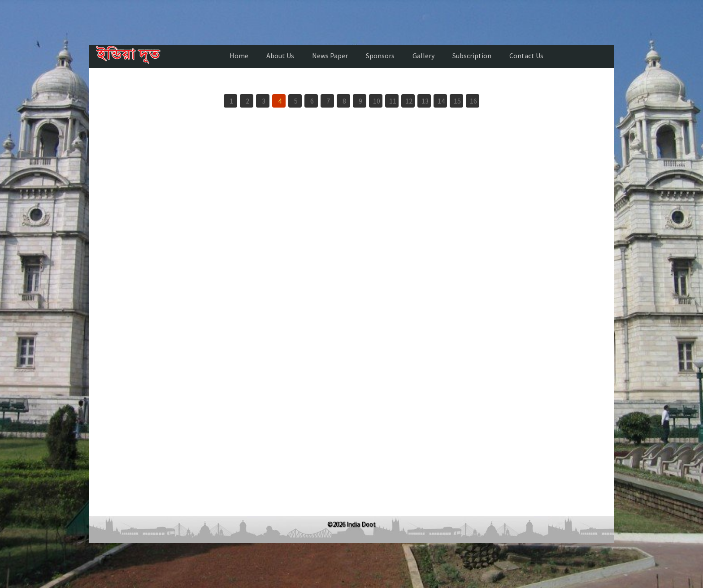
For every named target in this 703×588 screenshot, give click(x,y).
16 (473, 101)
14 (441, 101)
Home (239, 56)
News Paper (330, 56)
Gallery (423, 56)
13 (425, 101)
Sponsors (380, 56)
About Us (280, 56)
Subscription (472, 56)
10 (377, 101)
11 (393, 101)
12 (409, 101)
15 (457, 101)
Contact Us (526, 56)
